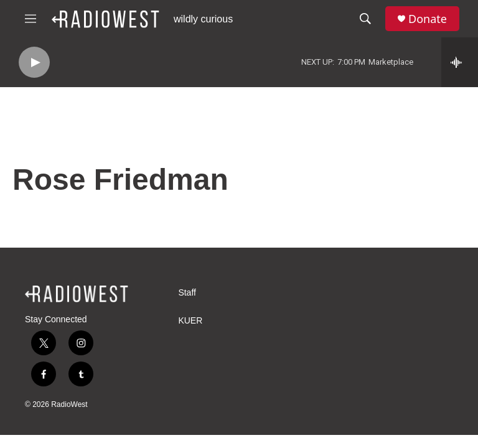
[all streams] (460, 62)
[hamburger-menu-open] (30, 19)
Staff (187, 293)
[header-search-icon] (365, 19)
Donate (428, 19)
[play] (34, 63)
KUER (190, 321)
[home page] (77, 294)
